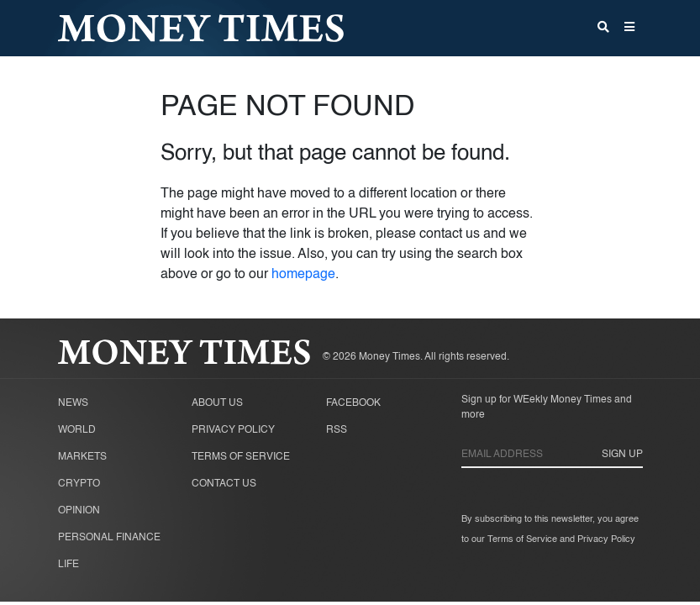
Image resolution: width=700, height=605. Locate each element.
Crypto (79, 484)
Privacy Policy (233, 430)
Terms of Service (241, 457)
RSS (337, 430)
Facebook (353, 403)
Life (68, 565)
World (77, 430)
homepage (303, 275)
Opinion (79, 511)
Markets (82, 457)
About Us (217, 403)
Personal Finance (109, 538)
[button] (629, 29)
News (73, 403)
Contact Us (224, 484)
